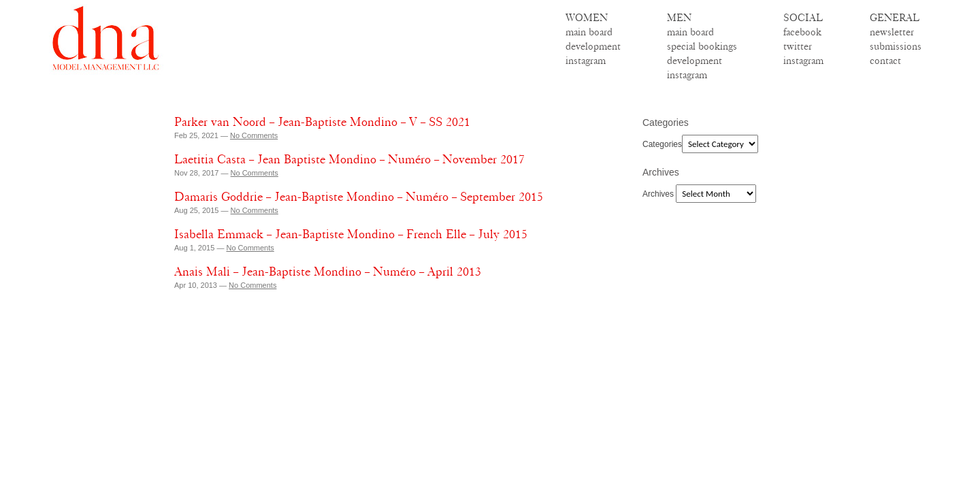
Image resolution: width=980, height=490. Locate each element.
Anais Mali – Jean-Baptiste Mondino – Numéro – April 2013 (328, 272)
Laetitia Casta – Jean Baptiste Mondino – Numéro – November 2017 (349, 159)
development (593, 46)
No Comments (254, 135)
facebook (802, 32)
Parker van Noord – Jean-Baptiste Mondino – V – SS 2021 (322, 122)
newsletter (892, 32)
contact (885, 61)
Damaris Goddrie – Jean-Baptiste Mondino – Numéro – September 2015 (359, 197)
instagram (586, 61)
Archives (658, 194)
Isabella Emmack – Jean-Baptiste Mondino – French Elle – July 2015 (351, 234)
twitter (798, 46)
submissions (896, 46)
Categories (662, 144)
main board (589, 32)
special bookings (702, 46)
